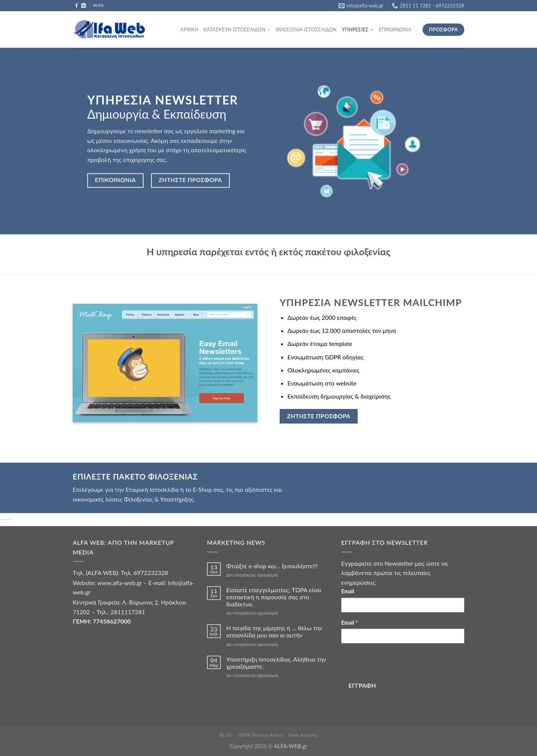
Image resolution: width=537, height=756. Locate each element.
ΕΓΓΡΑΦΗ (362, 685)
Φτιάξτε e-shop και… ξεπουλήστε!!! (272, 566)
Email (348, 591)
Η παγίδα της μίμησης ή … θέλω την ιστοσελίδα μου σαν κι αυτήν (274, 631)
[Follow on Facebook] (76, 6)
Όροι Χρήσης (303, 735)
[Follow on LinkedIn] (84, 6)
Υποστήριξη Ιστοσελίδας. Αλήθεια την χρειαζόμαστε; (276, 663)
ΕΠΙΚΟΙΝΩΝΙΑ (395, 29)
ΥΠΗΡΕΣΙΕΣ (358, 30)
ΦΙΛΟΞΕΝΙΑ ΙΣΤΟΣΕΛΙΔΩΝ (306, 29)
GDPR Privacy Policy (260, 735)
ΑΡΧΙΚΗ (189, 29)
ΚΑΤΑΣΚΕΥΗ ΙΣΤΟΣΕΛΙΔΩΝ (237, 30)
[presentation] (398, 664)
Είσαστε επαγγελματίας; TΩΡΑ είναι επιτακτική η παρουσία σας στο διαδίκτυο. (274, 597)
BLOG (226, 735)
